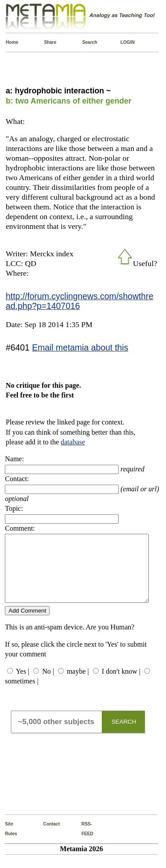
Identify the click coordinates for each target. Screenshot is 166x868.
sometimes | (22, 694)
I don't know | (121, 685)
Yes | (23, 685)
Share (46, 42)
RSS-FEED (83, 842)
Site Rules (7, 842)
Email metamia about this (80, 347)
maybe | (78, 685)
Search (84, 42)
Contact (45, 837)
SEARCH (124, 735)
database (73, 442)
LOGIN (122, 42)
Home (8, 42)
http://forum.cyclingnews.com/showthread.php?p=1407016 (80, 301)
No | (48, 685)
